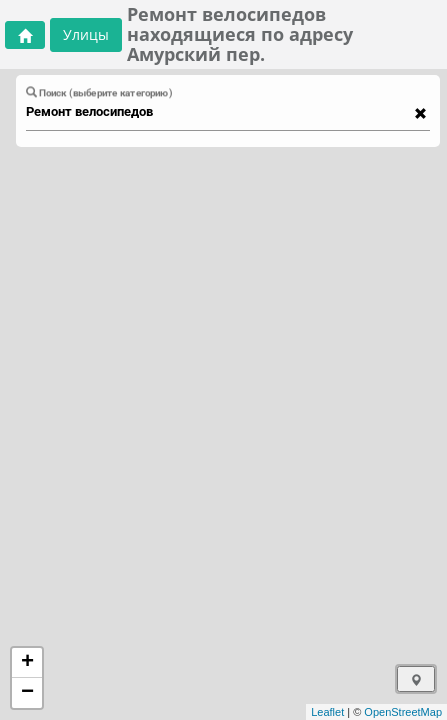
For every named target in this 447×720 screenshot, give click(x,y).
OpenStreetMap (403, 712)
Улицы (86, 34)
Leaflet (327, 712)
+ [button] (27, 663)
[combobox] (218, 112)
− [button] (27, 693)
